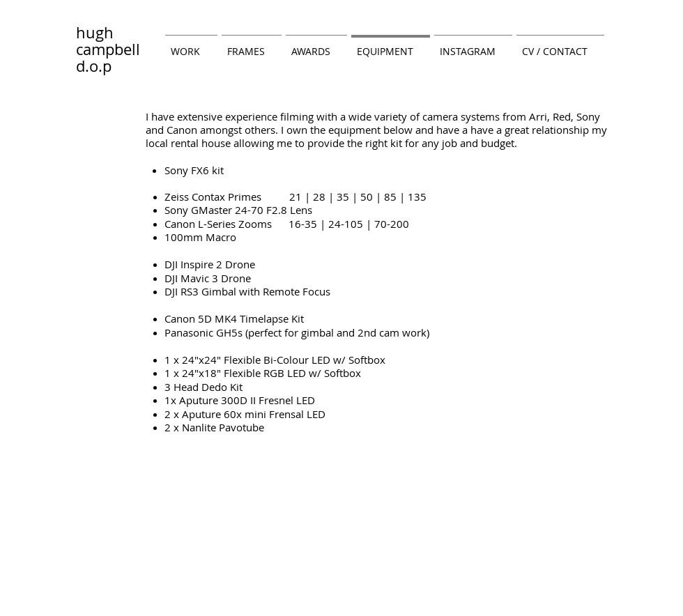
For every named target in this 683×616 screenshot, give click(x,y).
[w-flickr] (194, 517)
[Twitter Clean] (34, 518)
